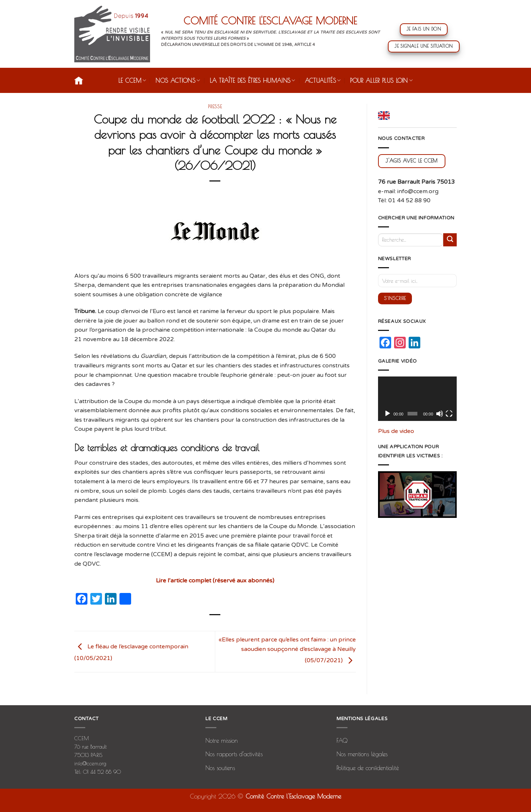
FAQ (342, 741)
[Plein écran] (449, 414)
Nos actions (178, 80)
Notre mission (222, 741)
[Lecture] (388, 414)
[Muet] (440, 414)
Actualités (323, 80)
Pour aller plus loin (381, 80)
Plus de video (396, 431)
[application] (418, 399)
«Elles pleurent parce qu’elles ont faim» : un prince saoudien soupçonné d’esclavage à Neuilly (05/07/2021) (287, 650)
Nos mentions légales (362, 754)
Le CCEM (132, 80)
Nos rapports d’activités (234, 754)
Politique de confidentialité (368, 768)
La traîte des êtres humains (253, 80)
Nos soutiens (220, 768)
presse (215, 106)
